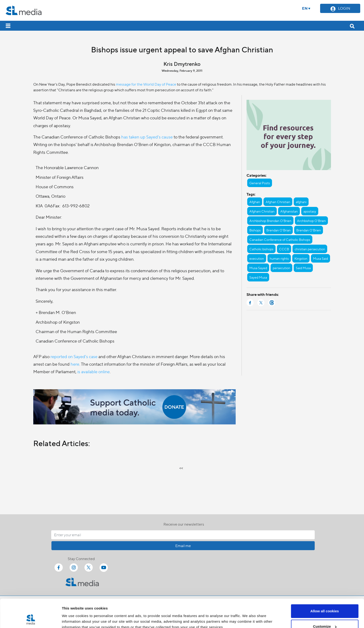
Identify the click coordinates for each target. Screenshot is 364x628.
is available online (94, 371)
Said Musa (303, 268)
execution (257, 258)
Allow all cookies (325, 584)
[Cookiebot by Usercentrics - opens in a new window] (31, 619)
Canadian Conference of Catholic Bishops (280, 239)
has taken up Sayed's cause (147, 137)
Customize (325, 600)
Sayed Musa (258, 277)
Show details (73, 613)
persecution (281, 268)
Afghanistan (289, 211)
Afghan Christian (278, 202)
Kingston (301, 258)
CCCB (284, 249)
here (75, 364)
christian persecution (310, 249)
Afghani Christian (262, 211)
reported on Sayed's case (74, 356)
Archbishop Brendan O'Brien (270, 221)
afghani (301, 202)
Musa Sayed (258, 268)
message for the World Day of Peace (146, 84)
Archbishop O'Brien (311, 221)
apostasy (310, 211)
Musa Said (320, 258)
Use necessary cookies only (325, 615)
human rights (279, 258)
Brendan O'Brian (278, 230)
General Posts (260, 183)
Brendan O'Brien (309, 230)
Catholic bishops (261, 249)
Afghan (255, 202)
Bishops (255, 230)
